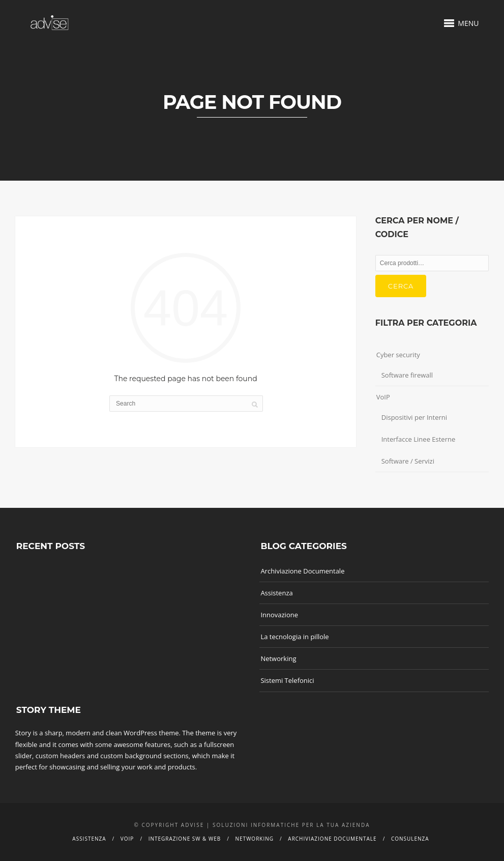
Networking (278, 658)
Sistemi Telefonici (287, 680)
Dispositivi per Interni (414, 417)
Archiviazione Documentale (302, 571)
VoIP (383, 397)
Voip (127, 839)
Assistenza (276, 593)
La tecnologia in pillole (294, 637)
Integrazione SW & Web (185, 839)
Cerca (401, 286)
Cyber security (398, 355)
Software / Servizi (408, 461)
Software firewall (407, 375)
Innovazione (279, 615)
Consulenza (410, 839)
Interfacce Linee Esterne (419, 439)
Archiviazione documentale (332, 839)
